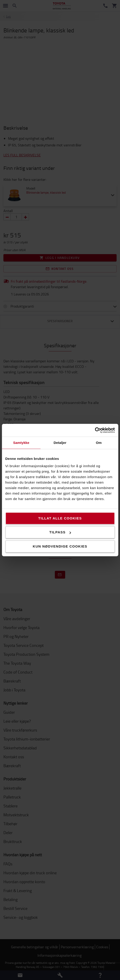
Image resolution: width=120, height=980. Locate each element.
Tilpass (60, 532)
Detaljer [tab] (60, 443)
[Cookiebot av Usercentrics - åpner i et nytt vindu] (95, 430)
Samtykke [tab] (21, 443)
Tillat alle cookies (60, 518)
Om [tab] (99, 443)
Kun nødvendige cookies (60, 546)
